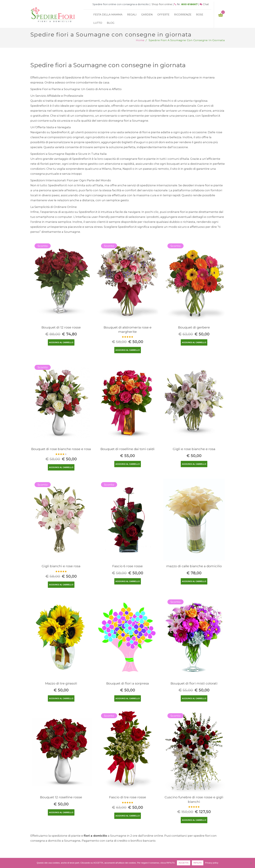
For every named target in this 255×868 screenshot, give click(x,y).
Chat (206, 4)
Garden (147, 15)
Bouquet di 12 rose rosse (61, 327)
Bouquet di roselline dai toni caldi (127, 449)
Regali (132, 15)
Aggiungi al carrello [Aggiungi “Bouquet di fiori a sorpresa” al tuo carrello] (128, 698)
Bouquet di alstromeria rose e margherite (128, 329)
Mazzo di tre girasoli (61, 683)
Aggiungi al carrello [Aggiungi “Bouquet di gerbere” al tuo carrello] (194, 342)
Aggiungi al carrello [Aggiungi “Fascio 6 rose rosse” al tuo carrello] (128, 581)
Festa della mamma (108, 15)
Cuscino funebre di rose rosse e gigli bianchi (194, 799)
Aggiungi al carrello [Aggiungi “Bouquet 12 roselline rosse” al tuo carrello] (61, 812)
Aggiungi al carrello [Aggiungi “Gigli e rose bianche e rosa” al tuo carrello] (194, 464)
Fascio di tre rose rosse (128, 797)
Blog (111, 23)
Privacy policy (212, 863)
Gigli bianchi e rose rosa (61, 566)
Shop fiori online (162, 4)
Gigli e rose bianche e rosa (194, 449)
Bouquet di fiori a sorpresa (128, 683)
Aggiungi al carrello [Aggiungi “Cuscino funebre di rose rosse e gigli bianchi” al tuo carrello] (194, 820)
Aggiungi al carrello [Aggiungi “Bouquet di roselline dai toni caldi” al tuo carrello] (128, 464)
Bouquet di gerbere (194, 327)
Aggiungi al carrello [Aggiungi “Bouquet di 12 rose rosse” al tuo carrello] (61, 342)
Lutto (98, 23)
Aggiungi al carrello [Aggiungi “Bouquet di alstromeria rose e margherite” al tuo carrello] (128, 350)
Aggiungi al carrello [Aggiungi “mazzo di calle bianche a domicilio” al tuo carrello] (194, 581)
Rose (200, 15)
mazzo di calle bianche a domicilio (194, 566)
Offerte (163, 15)
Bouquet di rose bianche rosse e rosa (61, 449)
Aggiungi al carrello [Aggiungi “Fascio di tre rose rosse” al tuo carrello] (128, 816)
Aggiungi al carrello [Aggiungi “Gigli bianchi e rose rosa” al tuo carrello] (61, 585)
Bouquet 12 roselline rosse (61, 797)
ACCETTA (184, 863)
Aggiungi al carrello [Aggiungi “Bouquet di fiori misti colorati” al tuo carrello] (194, 698)
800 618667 (189, 4)
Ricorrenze (183, 15)
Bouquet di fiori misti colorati (194, 683)
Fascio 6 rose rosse (127, 566)
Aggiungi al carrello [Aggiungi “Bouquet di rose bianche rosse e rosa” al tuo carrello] (61, 467)
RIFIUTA (198, 863)
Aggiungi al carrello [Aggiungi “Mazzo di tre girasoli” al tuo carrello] (61, 698)
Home (140, 40)
